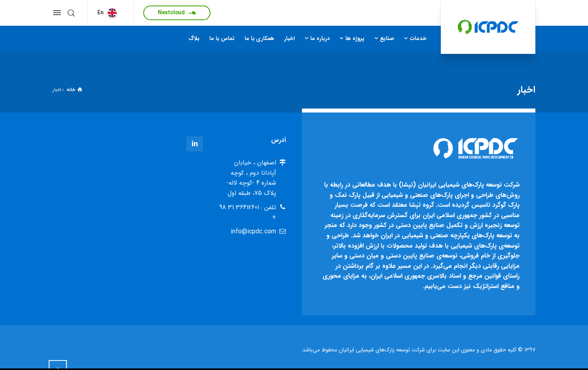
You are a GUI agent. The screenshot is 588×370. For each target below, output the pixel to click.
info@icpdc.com (253, 232)
